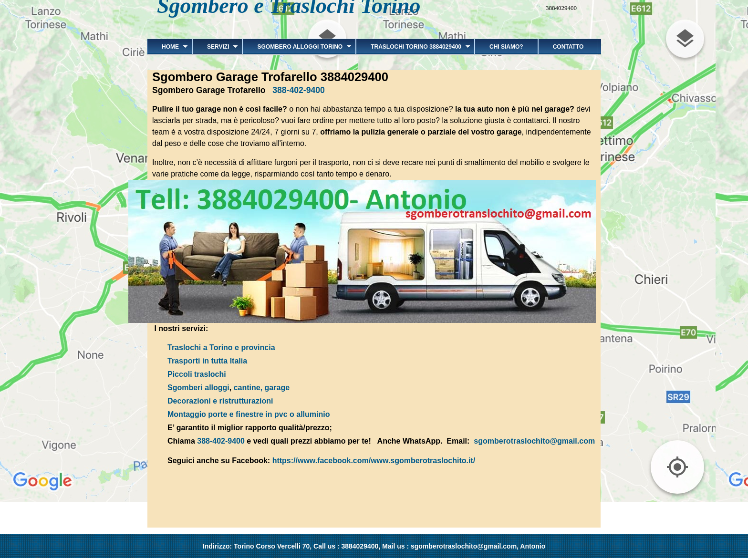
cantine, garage (262, 388)
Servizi (215, 47)
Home (167, 47)
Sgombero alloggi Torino (297, 47)
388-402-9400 (299, 90)
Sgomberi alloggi (198, 388)
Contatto (568, 47)
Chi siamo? (506, 47)
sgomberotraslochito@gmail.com (534, 441)
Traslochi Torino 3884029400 (413, 47)
